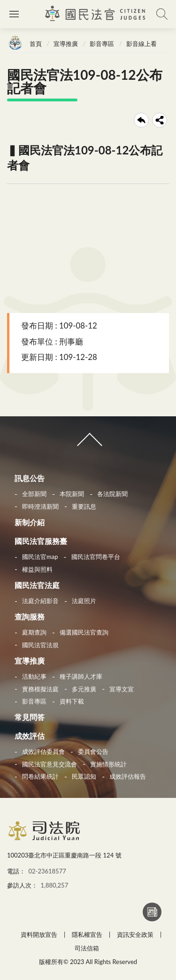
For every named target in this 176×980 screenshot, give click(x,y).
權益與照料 (37, 569)
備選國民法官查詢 (84, 632)
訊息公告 (30, 478)
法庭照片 (84, 601)
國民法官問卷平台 (96, 557)
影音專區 (102, 44)
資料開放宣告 (39, 934)
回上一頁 (141, 120)
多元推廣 (84, 689)
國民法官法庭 (37, 585)
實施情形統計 (108, 764)
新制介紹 (30, 522)
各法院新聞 (112, 494)
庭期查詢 (34, 632)
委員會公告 (93, 751)
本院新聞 (72, 494)
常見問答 (30, 717)
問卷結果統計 (40, 776)
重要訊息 (84, 506)
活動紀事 (34, 676)
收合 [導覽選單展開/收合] (88, 444)
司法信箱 (87, 948)
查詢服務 (30, 616)
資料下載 (72, 701)
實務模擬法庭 (40, 689)
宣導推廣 (66, 44)
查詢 (162, 14)
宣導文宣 (122, 689)
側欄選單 (14, 14)
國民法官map (40, 557)
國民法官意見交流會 (50, 764)
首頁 (36, 44)
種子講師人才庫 (81, 676)
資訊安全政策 (135, 934)
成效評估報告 (128, 776)
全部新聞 (34, 494)
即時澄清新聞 (40, 506)
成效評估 (30, 736)
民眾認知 (84, 776)
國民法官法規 (40, 645)
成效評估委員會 (43, 751)
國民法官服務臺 (41, 541)
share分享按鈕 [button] (160, 120)
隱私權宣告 (87, 934)
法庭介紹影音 (40, 601)
